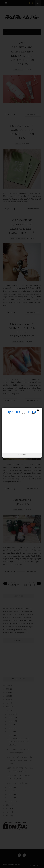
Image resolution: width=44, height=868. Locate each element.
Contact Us (22, 455)
